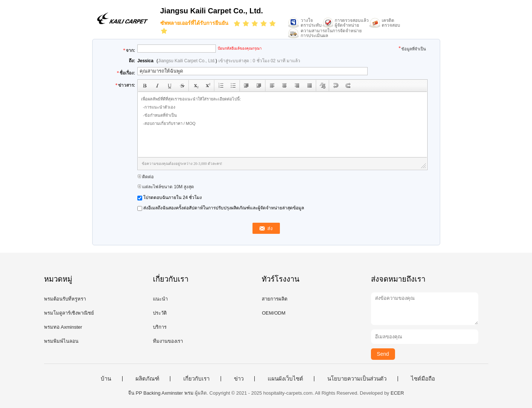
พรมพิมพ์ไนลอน (61, 341)
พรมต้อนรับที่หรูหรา (65, 299)
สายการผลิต (275, 299)
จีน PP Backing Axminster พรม (161, 393)
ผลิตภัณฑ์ (147, 379)
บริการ (160, 327)
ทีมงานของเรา (168, 341)
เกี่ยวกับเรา (196, 379)
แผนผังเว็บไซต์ (285, 379)
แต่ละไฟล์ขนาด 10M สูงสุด (166, 187)
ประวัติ (160, 313)
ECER (397, 393)
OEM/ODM (274, 313)
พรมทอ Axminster (63, 327)
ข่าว (239, 379)
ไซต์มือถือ (423, 379)
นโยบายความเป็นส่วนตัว (357, 379)
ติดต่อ (145, 177)
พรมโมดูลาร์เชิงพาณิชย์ (69, 313)
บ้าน (106, 379)
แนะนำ (160, 299)
